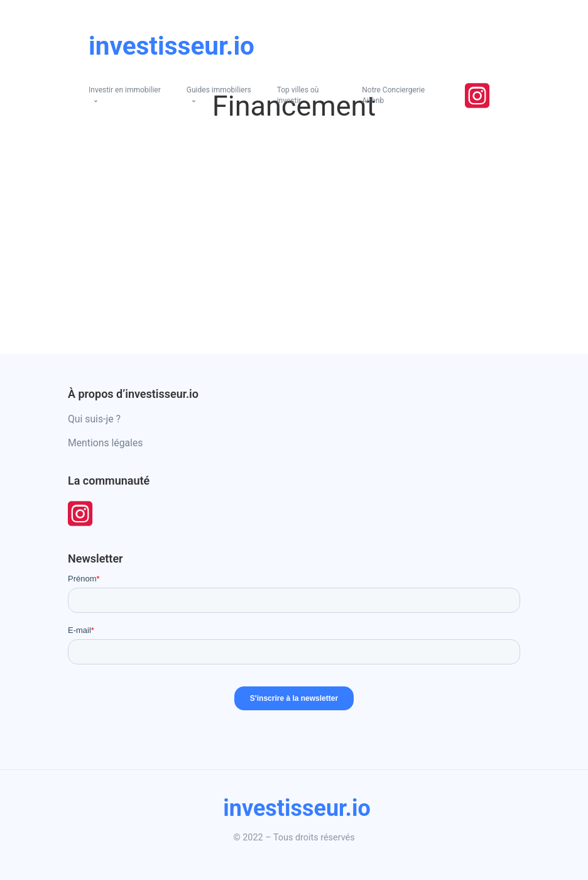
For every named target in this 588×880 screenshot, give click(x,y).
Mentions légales (105, 443)
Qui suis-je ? (94, 419)
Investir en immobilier (125, 90)
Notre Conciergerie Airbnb (393, 95)
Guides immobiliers (219, 90)
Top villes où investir (298, 95)
